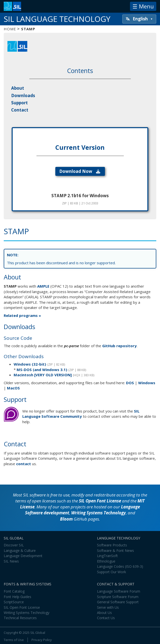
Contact (20, 110)
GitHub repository (119, 346)
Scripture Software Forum (118, 597)
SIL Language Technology (57, 19)
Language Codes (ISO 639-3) (120, 566)
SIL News (11, 561)
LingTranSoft (107, 556)
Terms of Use (14, 640)
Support (19, 103)
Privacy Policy (42, 640)
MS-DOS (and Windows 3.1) (42, 370)
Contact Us (106, 618)
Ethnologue (106, 561)
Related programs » (22, 315)
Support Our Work (112, 572)
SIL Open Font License (100, 501)
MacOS (13, 388)
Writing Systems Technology (98, 513)
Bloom (66, 519)
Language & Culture (20, 550)
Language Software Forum (119, 591)
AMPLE (43, 286)
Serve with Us (108, 607)
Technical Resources (20, 618)
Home (10, 29)
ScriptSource (14, 602)
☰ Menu (143, 6)
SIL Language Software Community (81, 414)
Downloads (23, 95)
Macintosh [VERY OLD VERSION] (43, 375)
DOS (130, 383)
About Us (104, 613)
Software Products (112, 545)
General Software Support (118, 602)
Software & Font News (115, 550)
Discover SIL (14, 545)
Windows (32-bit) (30, 364)
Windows (147, 383)
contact (24, 464)
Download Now (80, 171)
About (18, 88)
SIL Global (38, 633)
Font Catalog (14, 591)
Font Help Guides (17, 597)
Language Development (23, 556)
